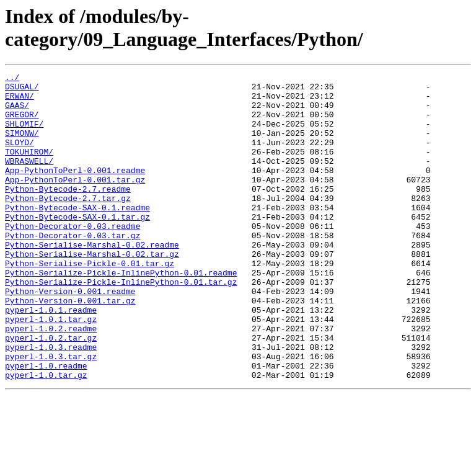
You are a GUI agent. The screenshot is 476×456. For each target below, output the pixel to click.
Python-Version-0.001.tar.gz (70, 347)
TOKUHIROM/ (29, 168)
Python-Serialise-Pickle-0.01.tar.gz (90, 302)
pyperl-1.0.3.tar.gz (51, 414)
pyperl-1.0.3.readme (51, 403)
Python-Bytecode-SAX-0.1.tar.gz (77, 246)
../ (12, 79)
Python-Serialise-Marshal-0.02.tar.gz (92, 291)
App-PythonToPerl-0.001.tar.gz (75, 202)
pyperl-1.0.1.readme (51, 358)
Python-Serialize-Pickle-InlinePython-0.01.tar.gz (121, 324)
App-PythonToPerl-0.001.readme (75, 190)
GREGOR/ (22, 123)
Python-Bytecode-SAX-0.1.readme (77, 235)
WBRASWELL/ (29, 179)
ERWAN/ (20, 101)
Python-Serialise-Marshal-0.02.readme (92, 280)
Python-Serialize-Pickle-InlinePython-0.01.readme (121, 313)
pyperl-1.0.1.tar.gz (51, 369)
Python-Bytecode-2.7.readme (68, 213)
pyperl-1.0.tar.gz (46, 436)
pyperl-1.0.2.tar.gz (51, 391)
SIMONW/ (22, 146)
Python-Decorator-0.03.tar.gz (73, 269)
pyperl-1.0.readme (46, 425)
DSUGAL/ (22, 90)
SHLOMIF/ (24, 135)
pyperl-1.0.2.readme (51, 380)
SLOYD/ (20, 157)
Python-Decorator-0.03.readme (73, 257)
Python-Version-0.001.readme (70, 336)
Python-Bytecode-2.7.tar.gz (68, 224)
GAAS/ (17, 112)
